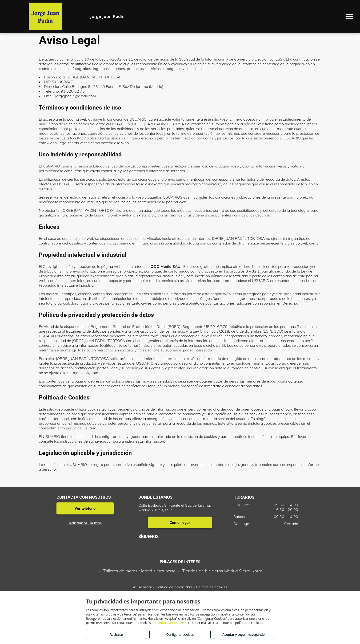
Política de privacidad (174, 587)
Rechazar (116, 634)
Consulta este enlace (168, 623)
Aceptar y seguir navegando (243, 634)
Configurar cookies (180, 634)
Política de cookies (212, 587)
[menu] (350, 16)
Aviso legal (142, 587)
